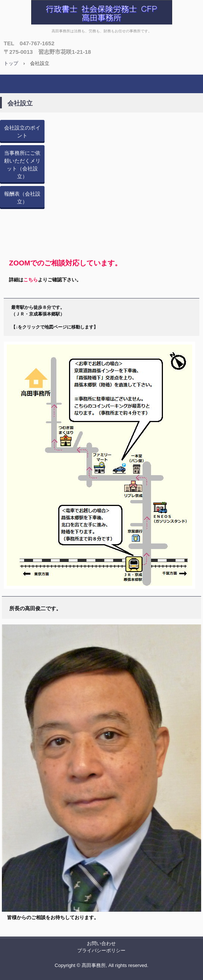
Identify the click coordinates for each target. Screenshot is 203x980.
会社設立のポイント (22, 132)
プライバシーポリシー (101, 950)
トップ (11, 63)
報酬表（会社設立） (22, 198)
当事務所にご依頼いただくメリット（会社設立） (22, 165)
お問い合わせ (101, 943)
